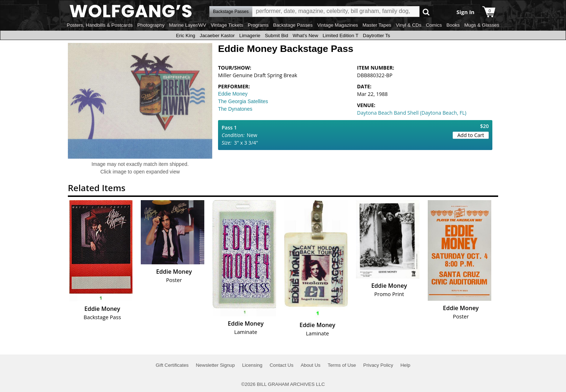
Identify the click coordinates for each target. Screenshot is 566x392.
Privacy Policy (378, 365)
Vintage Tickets (227, 25)
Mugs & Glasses (482, 25)
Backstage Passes (293, 25)
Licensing (252, 365)
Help (405, 365)
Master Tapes (377, 25)
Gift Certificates (172, 365)
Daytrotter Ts (376, 36)
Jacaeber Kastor (217, 36)
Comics (434, 25)
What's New (306, 36)
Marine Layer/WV (188, 25)
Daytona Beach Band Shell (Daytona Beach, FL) (412, 113)
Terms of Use (342, 365)
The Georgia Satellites (243, 101)
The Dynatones (235, 109)
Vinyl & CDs (408, 25)
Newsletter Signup (215, 365)
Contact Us (282, 365)
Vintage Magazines (338, 25)
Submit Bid (277, 36)
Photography (151, 25)
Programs (258, 25)
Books (453, 25)
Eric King (185, 36)
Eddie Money (233, 94)
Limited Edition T (341, 36)
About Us (311, 365)
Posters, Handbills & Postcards (100, 25)
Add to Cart (471, 135)
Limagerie (250, 36)
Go (426, 12)
